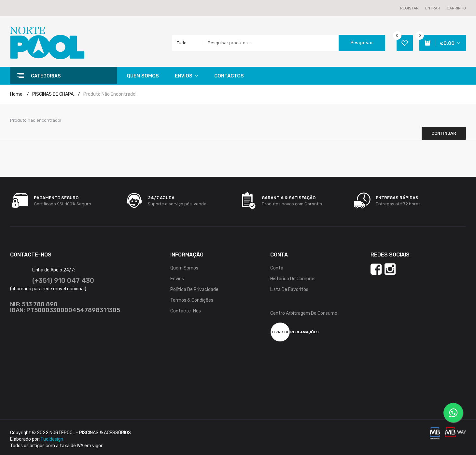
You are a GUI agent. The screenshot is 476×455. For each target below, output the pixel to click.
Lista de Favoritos (289, 290)
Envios (177, 279)
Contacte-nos (186, 311)
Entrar (433, 8)
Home (16, 94)
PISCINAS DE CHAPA (53, 94)
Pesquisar (362, 43)
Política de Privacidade (194, 290)
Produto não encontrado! (110, 94)
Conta (277, 268)
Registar (409, 8)
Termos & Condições (192, 300)
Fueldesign (52, 439)
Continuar (444, 133)
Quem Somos (184, 268)
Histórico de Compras (293, 279)
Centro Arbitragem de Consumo (304, 313)
